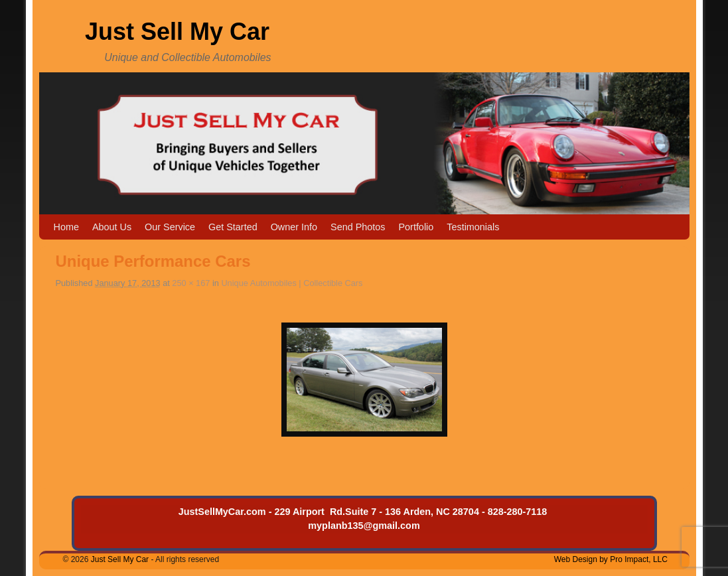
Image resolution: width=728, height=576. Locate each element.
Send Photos (358, 227)
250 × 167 (191, 283)
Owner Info (294, 227)
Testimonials (473, 227)
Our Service (170, 227)
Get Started (233, 227)
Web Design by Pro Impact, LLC (611, 559)
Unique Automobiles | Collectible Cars (292, 283)
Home (66, 227)
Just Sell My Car (177, 32)
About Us (112, 227)
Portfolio (416, 227)
